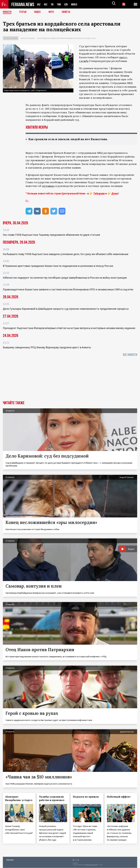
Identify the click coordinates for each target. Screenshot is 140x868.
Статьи (24, 12)
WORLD (77, 4)
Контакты (10, 860)
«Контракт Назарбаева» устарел (19, 799)
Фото (52, 12)
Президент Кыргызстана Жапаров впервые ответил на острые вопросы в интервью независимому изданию (69, 328)
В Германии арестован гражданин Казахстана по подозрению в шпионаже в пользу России (58, 266)
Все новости (130, 355)
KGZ (46, 4)
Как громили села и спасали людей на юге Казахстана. (70, 139)
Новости (7, 12)
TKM (60, 4)
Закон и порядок (28, 38)
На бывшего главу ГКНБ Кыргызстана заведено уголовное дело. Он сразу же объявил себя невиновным (66, 254)
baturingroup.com (91, 865)
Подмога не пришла (86, 797)
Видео (38, 12)
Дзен (115, 194)
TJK (53, 4)
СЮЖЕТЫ (68, 12)
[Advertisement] (70, 380)
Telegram (99, 194)
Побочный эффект (119, 797)
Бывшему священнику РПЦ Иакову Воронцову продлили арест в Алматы (47, 347)
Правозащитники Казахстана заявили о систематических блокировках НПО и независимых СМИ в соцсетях (68, 290)
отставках (48, 186)
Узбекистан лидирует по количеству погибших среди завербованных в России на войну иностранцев (65, 278)
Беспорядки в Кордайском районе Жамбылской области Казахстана (66, 38)
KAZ (39, 4)
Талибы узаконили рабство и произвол (52, 799)
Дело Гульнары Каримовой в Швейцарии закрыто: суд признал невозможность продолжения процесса (66, 309)
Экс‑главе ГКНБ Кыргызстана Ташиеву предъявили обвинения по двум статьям (51, 235)
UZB (68, 4)
